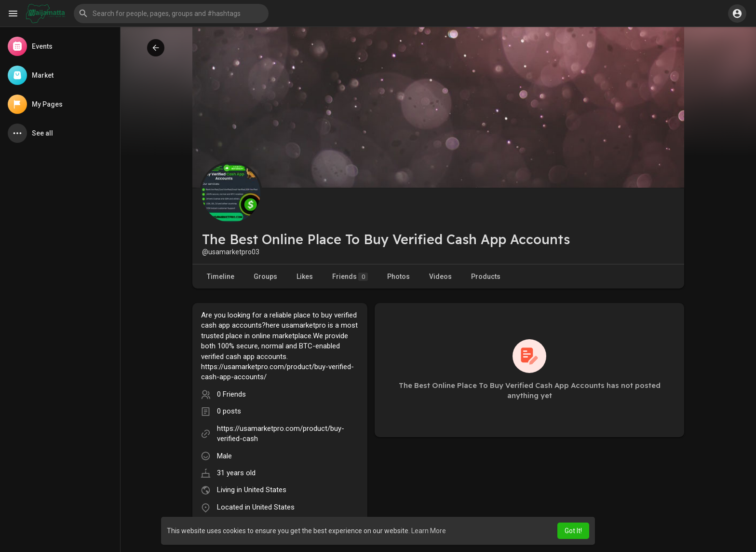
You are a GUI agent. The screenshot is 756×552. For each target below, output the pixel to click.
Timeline (221, 276)
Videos (440, 276)
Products (486, 276)
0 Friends (231, 394)
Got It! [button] (573, 531)
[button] (171, 14)
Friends (350, 277)
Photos (398, 276)
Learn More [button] (429, 531)
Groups (265, 276)
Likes (305, 276)
